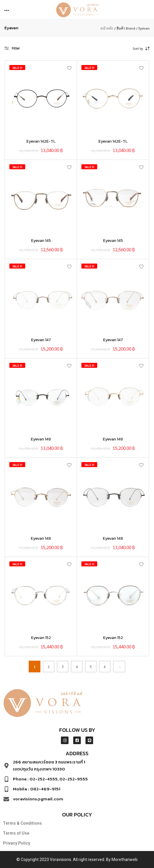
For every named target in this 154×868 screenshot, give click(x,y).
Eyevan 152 (41, 638)
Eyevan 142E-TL (41, 141)
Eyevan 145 (41, 241)
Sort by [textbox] (138, 48)
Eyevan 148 (41, 439)
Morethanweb (125, 860)
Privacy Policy (17, 843)
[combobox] (129, 48)
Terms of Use (16, 833)
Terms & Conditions (22, 823)
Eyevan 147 (41, 340)
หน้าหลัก (107, 28)
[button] (7, 10)
